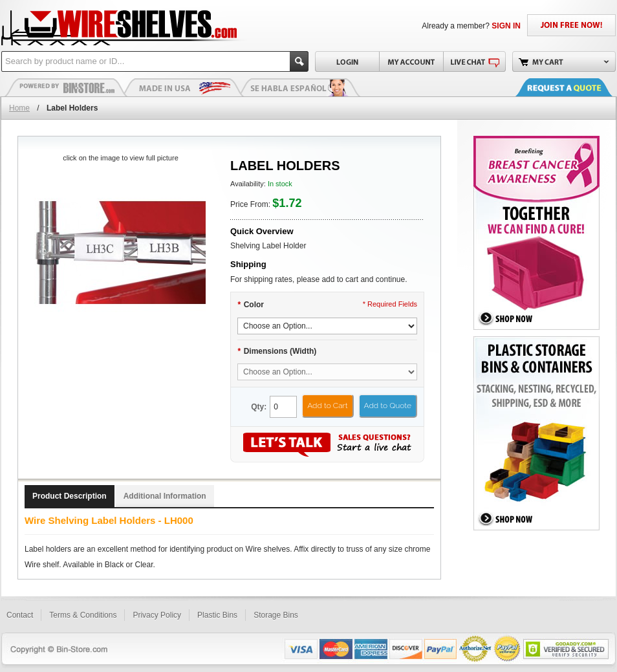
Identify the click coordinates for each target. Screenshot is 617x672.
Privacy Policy (157, 615)
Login (347, 61)
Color (251, 305)
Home (19, 108)
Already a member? (471, 26)
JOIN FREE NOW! (571, 25)
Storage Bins (276, 615)
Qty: (259, 407)
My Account (411, 61)
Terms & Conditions (83, 615)
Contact (20, 615)
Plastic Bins (66, 87)
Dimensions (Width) (277, 351)
